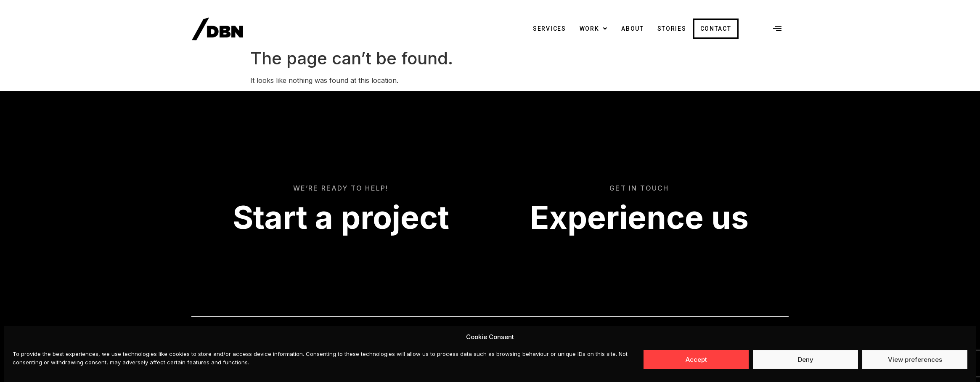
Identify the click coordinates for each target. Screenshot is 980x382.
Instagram (674, 344)
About (633, 29)
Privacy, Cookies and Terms (746, 344)
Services (550, 29)
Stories (672, 29)
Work (594, 29)
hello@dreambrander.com (750, 366)
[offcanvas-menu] (777, 29)
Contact (716, 29)
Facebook (634, 344)
